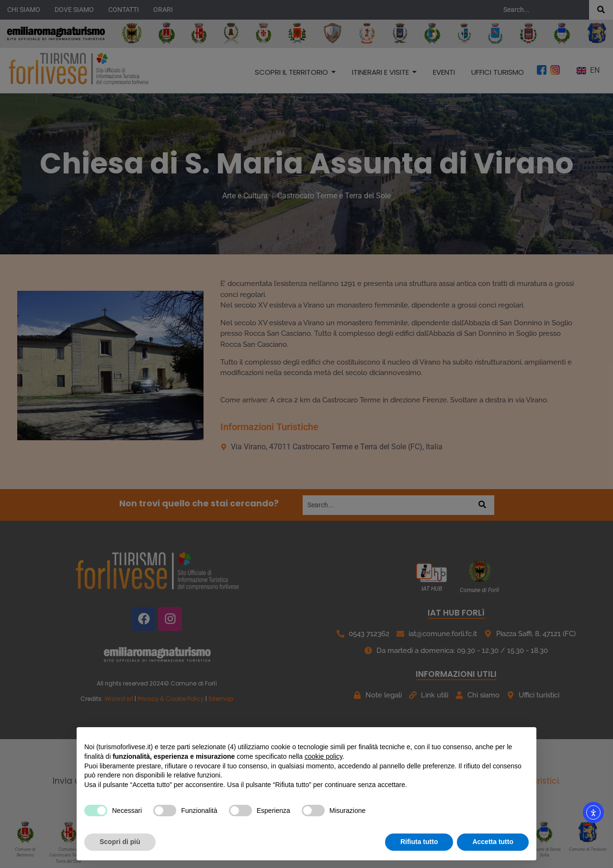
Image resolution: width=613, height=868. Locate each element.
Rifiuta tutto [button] (419, 842)
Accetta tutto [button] (493, 842)
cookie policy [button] (324, 756)
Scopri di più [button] (120, 842)
